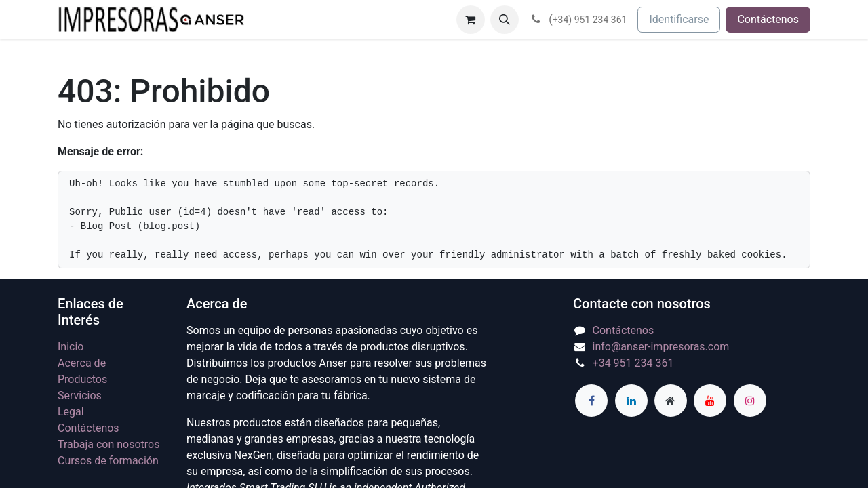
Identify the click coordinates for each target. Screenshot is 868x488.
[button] (505, 20)
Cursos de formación (108, 461)
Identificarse (679, 19)
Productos (82, 379)
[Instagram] (750, 401)
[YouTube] (710, 401)
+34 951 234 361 (633, 363)
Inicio (71, 347)
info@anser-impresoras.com (661, 347)
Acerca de (82, 363)
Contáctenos (768, 19)
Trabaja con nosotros (109, 444)
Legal (71, 412)
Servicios (80, 395)
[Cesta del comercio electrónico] (471, 20)
